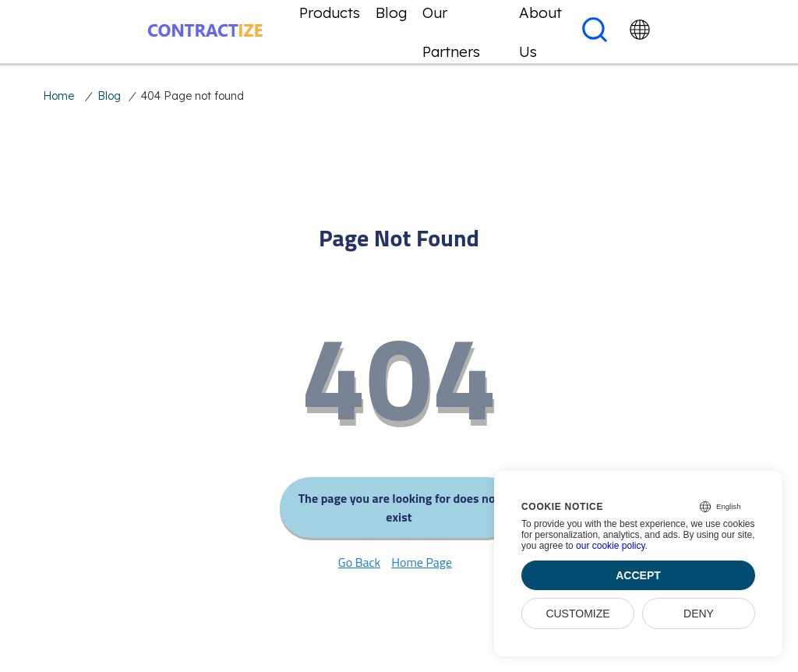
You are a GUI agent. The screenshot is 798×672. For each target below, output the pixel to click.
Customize (577, 614)
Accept (638, 575)
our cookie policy (611, 546)
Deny (699, 614)
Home (58, 96)
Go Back (359, 562)
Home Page (422, 562)
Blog (109, 96)
